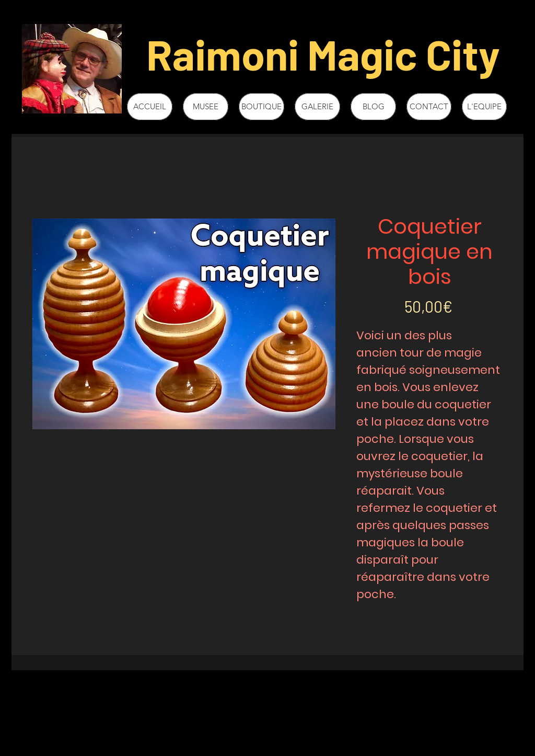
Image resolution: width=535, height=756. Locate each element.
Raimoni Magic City (323, 54)
